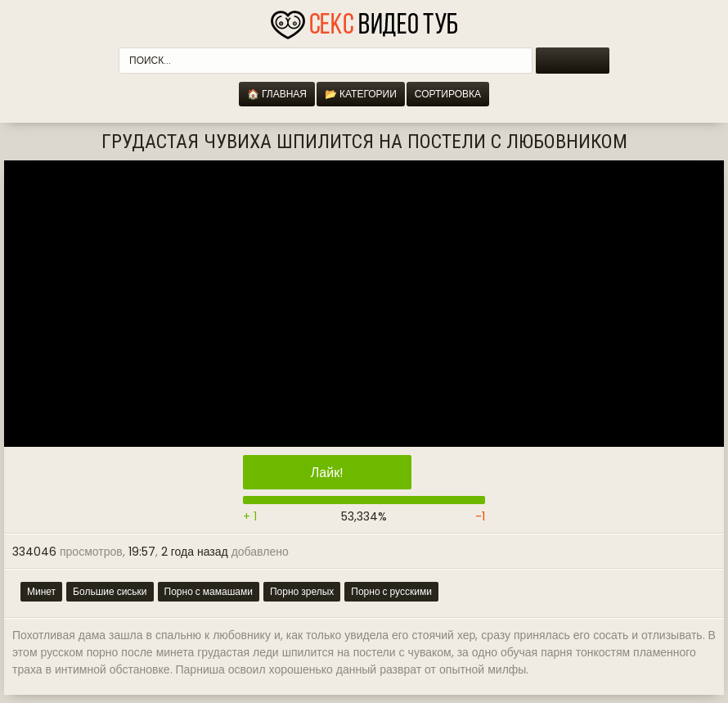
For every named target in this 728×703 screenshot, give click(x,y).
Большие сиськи (110, 591)
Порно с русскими (391, 591)
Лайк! (327, 473)
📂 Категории (361, 94)
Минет (41, 591)
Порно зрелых (302, 591)
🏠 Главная (277, 94)
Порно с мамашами (209, 591)
